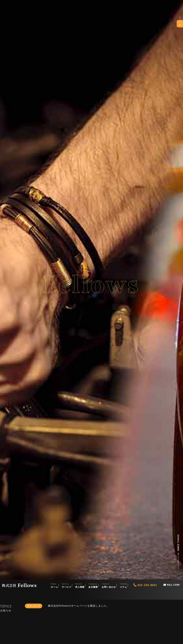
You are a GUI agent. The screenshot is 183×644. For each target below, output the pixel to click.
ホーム (56, 585)
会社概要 (95, 585)
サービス (68, 585)
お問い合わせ (111, 585)
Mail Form (173, 585)
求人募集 (179, 24)
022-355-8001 (147, 585)
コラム (125, 585)
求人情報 (82, 585)
